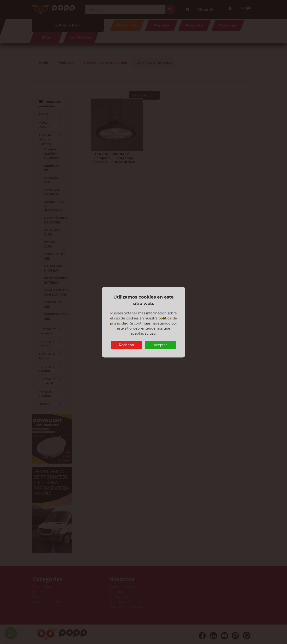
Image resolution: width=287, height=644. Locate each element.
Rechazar (127, 345)
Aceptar (160, 345)
